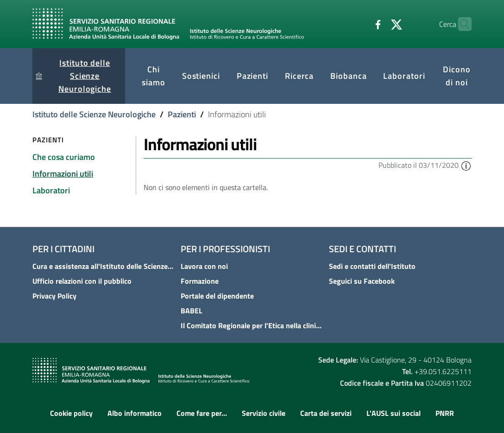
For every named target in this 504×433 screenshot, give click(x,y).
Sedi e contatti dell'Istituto (372, 266)
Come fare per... (202, 413)
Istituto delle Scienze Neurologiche (94, 114)
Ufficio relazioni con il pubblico (82, 281)
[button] (466, 165)
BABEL (192, 311)
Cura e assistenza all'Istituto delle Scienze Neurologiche (104, 266)
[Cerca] (460, 24)
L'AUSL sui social (394, 413)
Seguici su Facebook (362, 281)
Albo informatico (135, 413)
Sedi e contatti (362, 249)
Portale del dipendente (217, 296)
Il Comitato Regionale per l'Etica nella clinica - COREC (252, 325)
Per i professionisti (225, 249)
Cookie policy (71, 413)
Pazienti (182, 114)
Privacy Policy (54, 296)
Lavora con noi (204, 266)
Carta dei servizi (326, 413)
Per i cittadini (63, 249)
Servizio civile (264, 413)
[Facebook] (360, 24)
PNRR (445, 413)
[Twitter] (378, 24)
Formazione (200, 281)
